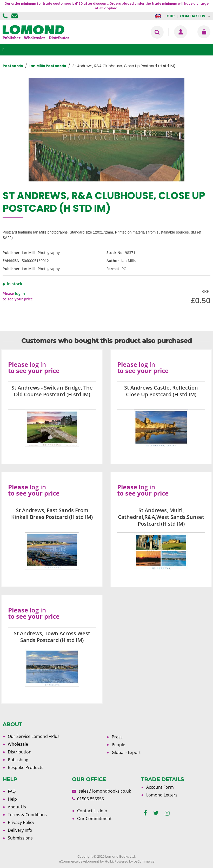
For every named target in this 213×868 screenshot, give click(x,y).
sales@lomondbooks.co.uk (105, 791)
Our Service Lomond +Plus (34, 736)
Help (12, 799)
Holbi (109, 861)
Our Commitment (94, 818)
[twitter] (156, 813)
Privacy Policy (21, 822)
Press (117, 737)
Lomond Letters (162, 795)
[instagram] (167, 813)
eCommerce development (79, 861)
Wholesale (18, 744)
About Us (17, 807)
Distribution (20, 752)
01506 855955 (6, 16)
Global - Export (126, 752)
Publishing (18, 760)
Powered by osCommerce (134, 861)
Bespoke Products (26, 767)
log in (20, 294)
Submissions (20, 838)
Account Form (160, 787)
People (118, 745)
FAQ (12, 791)
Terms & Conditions (27, 815)
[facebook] (145, 813)
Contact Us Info (92, 811)
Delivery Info (20, 830)
